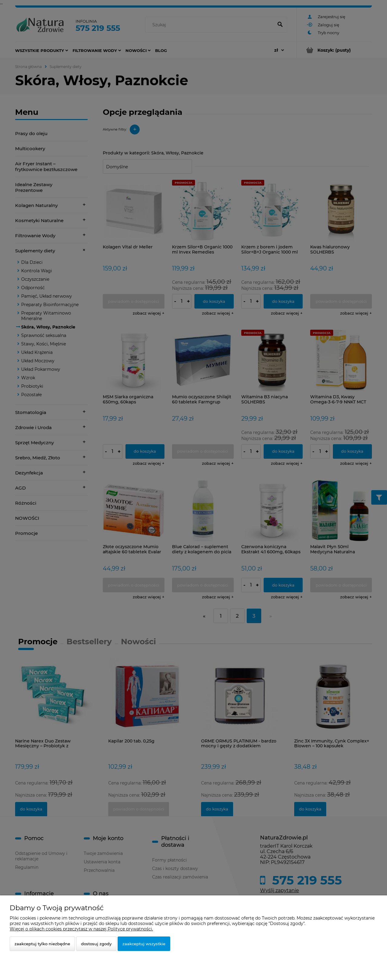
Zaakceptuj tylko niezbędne (42, 944)
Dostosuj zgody (96, 944)
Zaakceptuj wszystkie (144, 944)
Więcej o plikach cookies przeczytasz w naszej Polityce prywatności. (81, 929)
